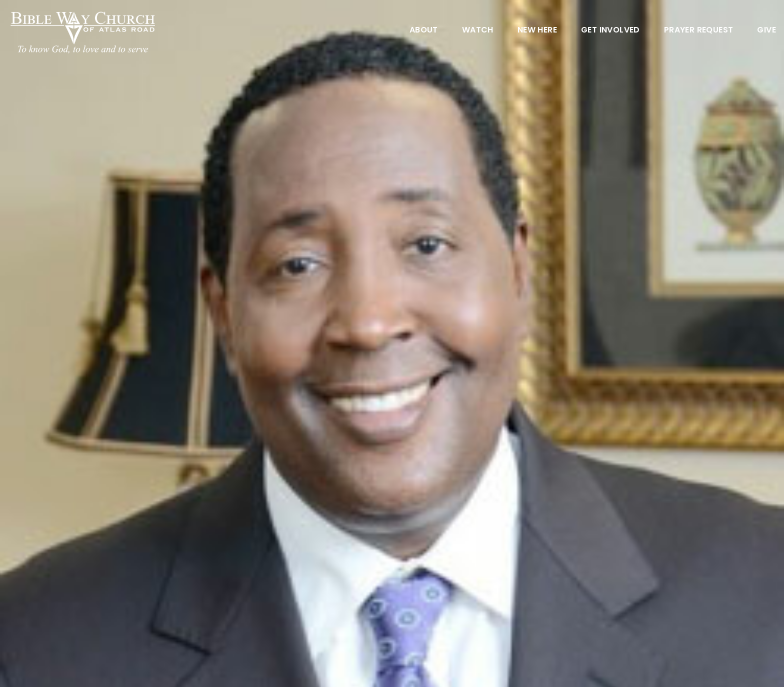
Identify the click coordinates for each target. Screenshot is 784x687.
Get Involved (610, 31)
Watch (478, 31)
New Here (537, 31)
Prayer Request (699, 31)
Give (766, 31)
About (424, 31)
